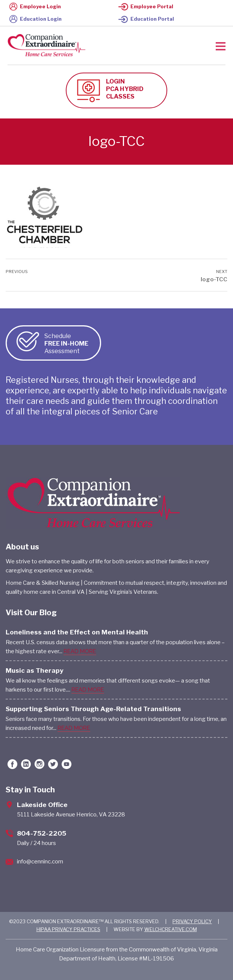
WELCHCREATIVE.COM (171, 929)
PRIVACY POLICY (192, 921)
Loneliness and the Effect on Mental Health (77, 632)
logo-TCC (214, 279)
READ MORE (80, 651)
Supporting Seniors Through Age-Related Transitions (93, 709)
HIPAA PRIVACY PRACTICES (68, 929)
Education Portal (146, 19)
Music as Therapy (35, 671)
